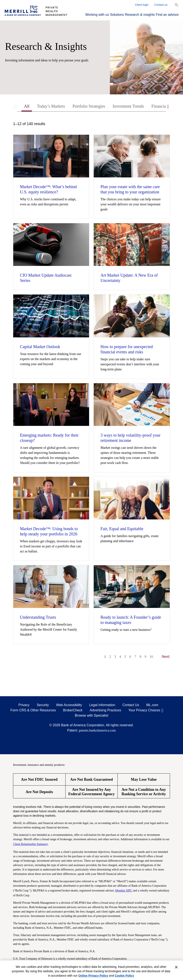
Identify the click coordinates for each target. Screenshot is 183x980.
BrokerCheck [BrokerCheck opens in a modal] (73, 710)
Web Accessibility (69, 705)
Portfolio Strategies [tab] (89, 106)
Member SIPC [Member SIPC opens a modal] (124, 891)
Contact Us (131, 705)
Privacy (24, 705)
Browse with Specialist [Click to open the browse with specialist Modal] (91, 715)
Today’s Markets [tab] (51, 106)
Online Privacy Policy (93, 976)
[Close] (176, 967)
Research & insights (140, 15)
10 (151, 657)
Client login (142, 5)
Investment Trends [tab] (128, 106)
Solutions (117, 15)
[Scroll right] (168, 106)
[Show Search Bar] (177, 5)
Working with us (97, 15)
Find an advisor (167, 15)
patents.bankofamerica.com (97, 730)
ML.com (152, 705)
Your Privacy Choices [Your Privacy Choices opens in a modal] (144, 710)
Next (166, 657)
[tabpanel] (91, 392)
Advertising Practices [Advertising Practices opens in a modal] (105, 710)
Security (43, 705)
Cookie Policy (124, 976)
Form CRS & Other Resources (33, 710)
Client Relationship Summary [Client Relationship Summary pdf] (30, 844)
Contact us (161, 5)
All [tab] (27, 106)
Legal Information (102, 705)
